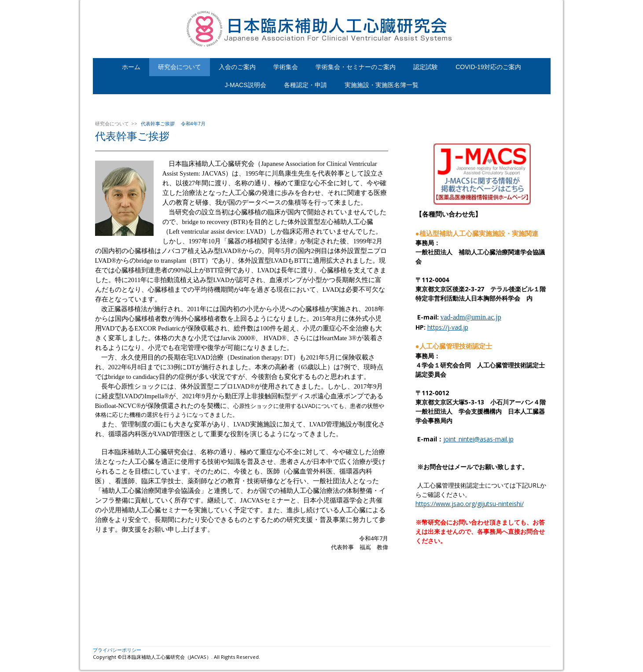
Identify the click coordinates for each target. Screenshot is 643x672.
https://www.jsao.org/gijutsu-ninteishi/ (470, 504)
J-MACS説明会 (245, 85)
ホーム (131, 67)
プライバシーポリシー (117, 650)
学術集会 (286, 67)
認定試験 (426, 67)
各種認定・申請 (305, 85)
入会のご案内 (237, 67)
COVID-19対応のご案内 (488, 67)
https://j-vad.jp (448, 327)
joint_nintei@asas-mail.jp (478, 439)
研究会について (180, 67)
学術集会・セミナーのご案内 (356, 67)
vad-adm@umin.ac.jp (471, 317)
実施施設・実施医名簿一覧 (382, 85)
